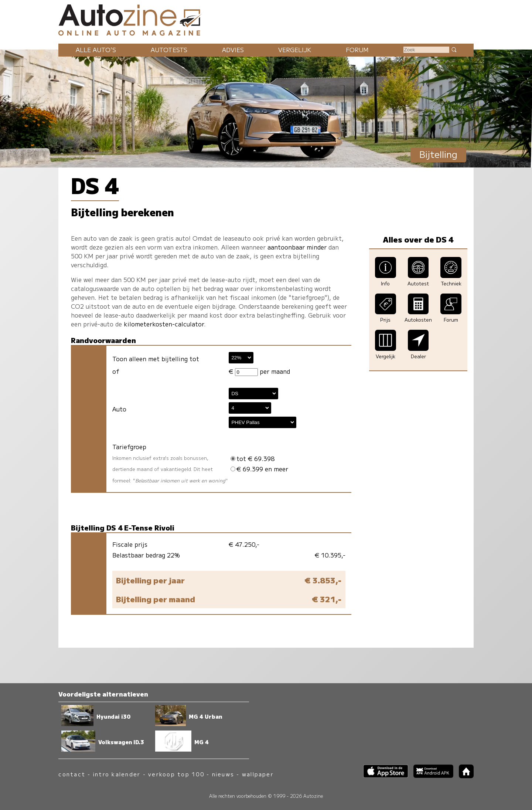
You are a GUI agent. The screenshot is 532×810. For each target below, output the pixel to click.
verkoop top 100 (176, 774)
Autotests (169, 50)
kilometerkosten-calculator (164, 324)
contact (72, 774)
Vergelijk (295, 50)
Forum (357, 50)
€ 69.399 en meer (259, 469)
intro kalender (117, 774)
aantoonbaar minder (297, 247)
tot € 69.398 (253, 458)
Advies (233, 50)
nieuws (223, 774)
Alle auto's (96, 50)
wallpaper (258, 774)
